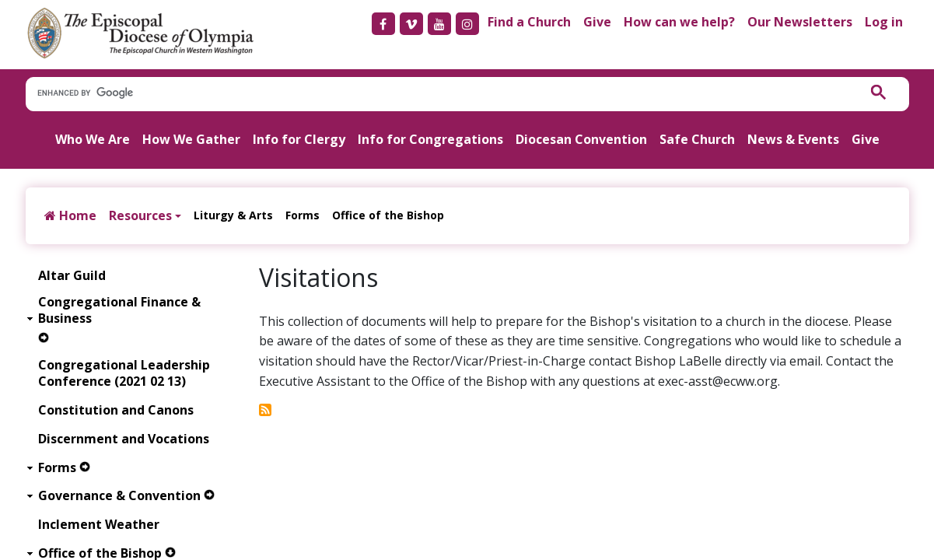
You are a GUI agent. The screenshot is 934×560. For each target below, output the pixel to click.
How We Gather (191, 139)
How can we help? (679, 22)
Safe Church (697, 139)
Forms (303, 215)
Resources (140, 215)
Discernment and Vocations (124, 439)
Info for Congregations (430, 139)
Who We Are (93, 139)
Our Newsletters (800, 22)
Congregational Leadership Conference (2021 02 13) (124, 373)
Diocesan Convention (581, 139)
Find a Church (529, 22)
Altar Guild (72, 276)
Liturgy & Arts (233, 215)
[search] (434, 93)
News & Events (793, 139)
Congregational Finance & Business (119, 310)
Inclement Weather (99, 525)
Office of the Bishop (388, 215)
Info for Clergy (299, 139)
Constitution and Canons (116, 410)
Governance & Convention (119, 496)
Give (597, 22)
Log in (884, 22)
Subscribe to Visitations (265, 410)
